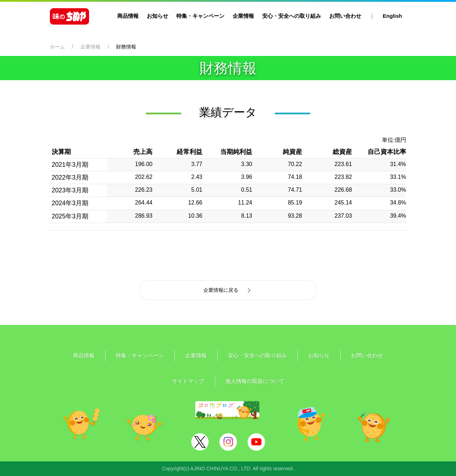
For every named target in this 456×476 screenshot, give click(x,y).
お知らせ (157, 16)
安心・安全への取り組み (292, 16)
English (392, 16)
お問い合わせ (345, 16)
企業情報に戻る (228, 290)
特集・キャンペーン (200, 16)
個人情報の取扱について (255, 381)
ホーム (57, 47)
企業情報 (243, 16)
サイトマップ (188, 381)
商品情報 (128, 16)
